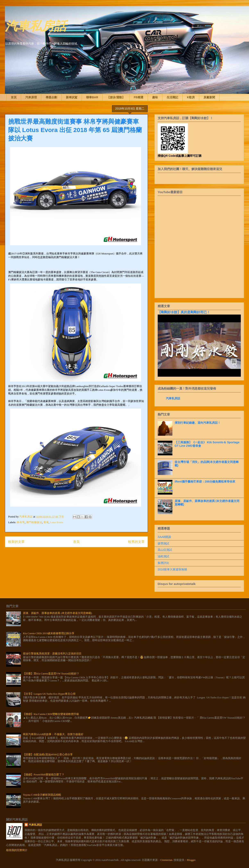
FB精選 (139, 97)
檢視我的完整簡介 (17, 850)
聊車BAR (92, 97)
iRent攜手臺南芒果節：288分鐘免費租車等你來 (205, 482)
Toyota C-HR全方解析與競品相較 (42, 795)
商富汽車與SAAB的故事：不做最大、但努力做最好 (53, 734)
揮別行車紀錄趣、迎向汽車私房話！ (198, 423)
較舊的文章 (136, 542)
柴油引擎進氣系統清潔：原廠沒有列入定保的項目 (52, 654)
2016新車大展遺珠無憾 (172, 569)
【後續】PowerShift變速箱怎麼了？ (44, 774)
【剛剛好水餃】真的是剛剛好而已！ (184, 312)
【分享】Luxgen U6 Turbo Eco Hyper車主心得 (49, 694)
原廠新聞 (209, 97)
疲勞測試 (163, 543)
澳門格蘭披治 (34, 522)
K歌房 (191, 97)
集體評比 (163, 563)
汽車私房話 (36, 25)
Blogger (191, 860)
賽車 (46, 522)
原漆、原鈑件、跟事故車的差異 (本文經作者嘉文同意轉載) (57, 613)
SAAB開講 (164, 537)
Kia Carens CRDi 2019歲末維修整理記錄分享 (49, 633)
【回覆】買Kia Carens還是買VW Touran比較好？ (51, 674)
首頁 (14, 97)
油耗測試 (163, 556)
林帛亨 (21, 522)
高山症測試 (165, 550)
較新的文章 (16, 542)
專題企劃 (51, 97)
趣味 (155, 97)
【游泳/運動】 (116, 97)
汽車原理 (31, 97)
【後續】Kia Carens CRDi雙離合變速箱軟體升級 (51, 714)
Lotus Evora (57, 522)
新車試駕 (72, 97)
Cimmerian (166, 860)
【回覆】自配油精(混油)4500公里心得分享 (48, 754)
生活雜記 (172, 97)
